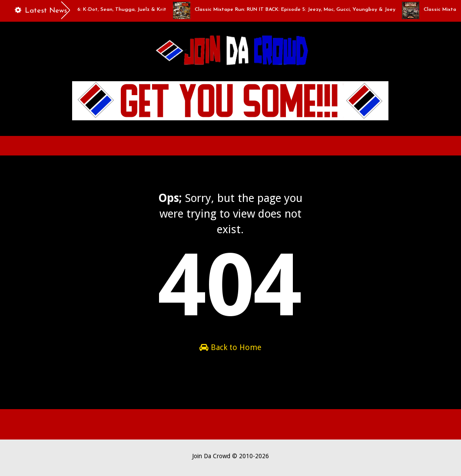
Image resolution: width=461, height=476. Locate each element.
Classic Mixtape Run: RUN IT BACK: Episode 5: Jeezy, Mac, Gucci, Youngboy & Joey (298, 10)
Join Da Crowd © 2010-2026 (230, 456)
